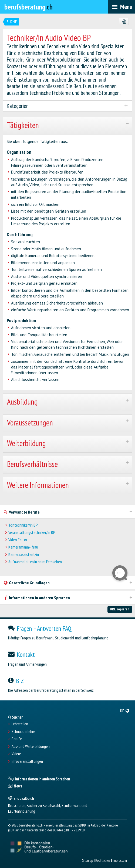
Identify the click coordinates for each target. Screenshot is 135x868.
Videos (16, 754)
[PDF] (124, 22)
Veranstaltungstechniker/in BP (32, 532)
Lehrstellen (20, 724)
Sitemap (87, 860)
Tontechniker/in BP (23, 525)
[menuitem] (125, 711)
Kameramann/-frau (23, 547)
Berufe (17, 739)
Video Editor (18, 540)
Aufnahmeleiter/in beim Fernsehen (35, 562)
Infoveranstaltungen (27, 761)
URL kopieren (120, 609)
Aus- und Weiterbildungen (31, 747)
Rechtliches (103, 860)
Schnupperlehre (23, 732)
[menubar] (121, 7)
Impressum (120, 860)
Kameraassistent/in (24, 554)
